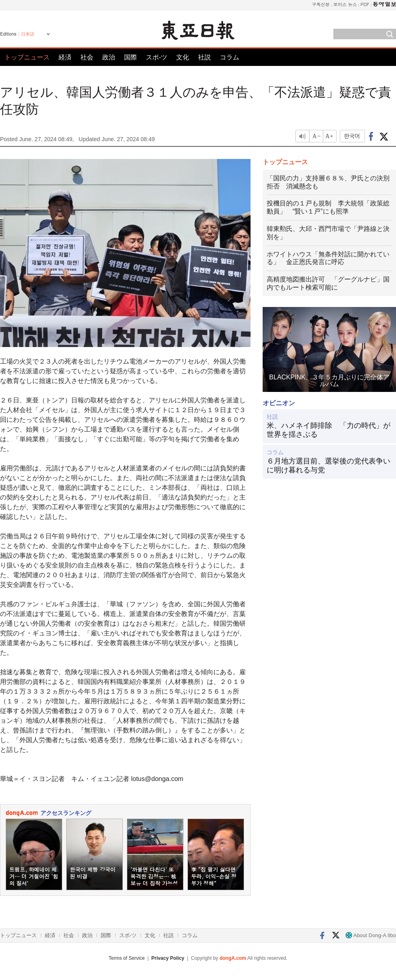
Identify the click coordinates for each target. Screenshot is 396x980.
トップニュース (27, 57)
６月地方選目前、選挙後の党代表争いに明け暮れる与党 (329, 466)
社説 (204, 57)
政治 (109, 57)
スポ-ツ (157, 57)
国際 (131, 57)
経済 (65, 57)
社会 (87, 57)
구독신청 (321, 4)
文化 (183, 57)
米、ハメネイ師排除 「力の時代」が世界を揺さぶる (329, 430)
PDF (365, 4)
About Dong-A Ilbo (371, 935)
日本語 (28, 34)
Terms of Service (127, 958)
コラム (230, 57)
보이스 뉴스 (345, 4)
